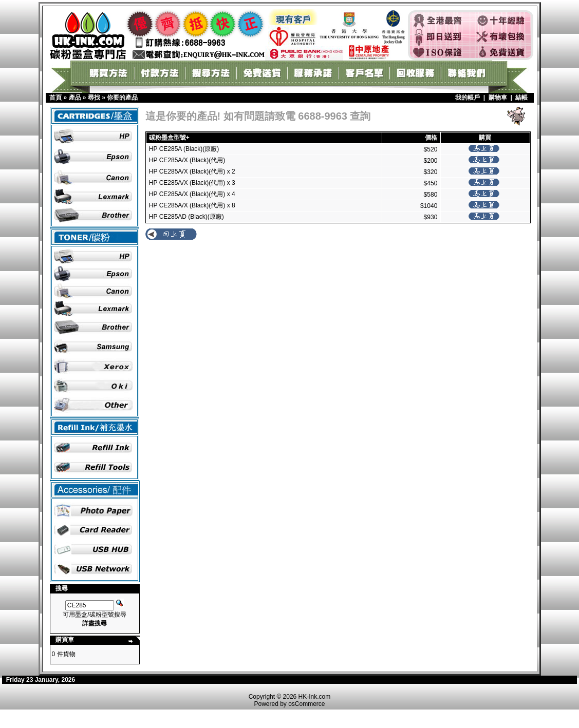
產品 (75, 98)
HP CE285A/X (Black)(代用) (187, 160)
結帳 (521, 98)
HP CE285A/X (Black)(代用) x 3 (192, 183)
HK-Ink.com (315, 697)
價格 (431, 138)
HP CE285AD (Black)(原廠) (186, 217)
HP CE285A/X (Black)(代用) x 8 (192, 205)
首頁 (55, 98)
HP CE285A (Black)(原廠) (184, 149)
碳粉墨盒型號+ (169, 138)
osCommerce (306, 704)
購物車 (498, 98)
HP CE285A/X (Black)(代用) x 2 (192, 171)
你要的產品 (122, 98)
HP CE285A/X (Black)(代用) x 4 (192, 194)
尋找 (94, 98)
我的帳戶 (468, 98)
